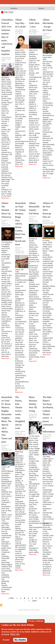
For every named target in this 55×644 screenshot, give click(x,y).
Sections (14, 8)
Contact (21, 610)
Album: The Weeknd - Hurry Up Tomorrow (6, 210)
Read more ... (6, 198)
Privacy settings (36, 621)
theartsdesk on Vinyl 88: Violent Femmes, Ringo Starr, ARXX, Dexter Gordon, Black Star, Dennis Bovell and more (20, 224)
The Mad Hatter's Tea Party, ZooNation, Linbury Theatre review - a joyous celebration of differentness (49, 414)
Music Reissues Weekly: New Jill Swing (33, 404)
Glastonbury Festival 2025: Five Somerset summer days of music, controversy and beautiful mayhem (7, 37)
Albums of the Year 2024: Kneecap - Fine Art (48, 210)
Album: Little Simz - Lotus (34, 23)
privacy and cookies (32, 610)
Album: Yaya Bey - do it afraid (20, 23)
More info (15, 634)
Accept (6, 640)
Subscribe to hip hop (1, 605)
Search (41, 8)
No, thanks (20, 640)
